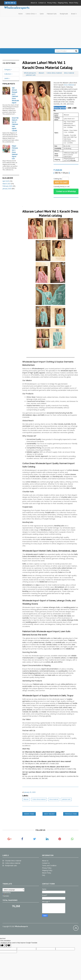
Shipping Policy (63, 3)
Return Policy (74, 3)
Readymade (64, 14)
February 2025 (7, 186)
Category (8, 69)
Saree (42, 14)
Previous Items (71, 814)
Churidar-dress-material (13, 861)
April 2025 (6, 181)
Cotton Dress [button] (31, 14)
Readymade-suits (11, 866)
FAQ (44, 875)
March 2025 (7, 184)
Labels (7, 78)
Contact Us (42, 3)
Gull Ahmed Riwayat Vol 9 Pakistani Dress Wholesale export (15, 95)
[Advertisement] (40, 32)
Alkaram (41, 73)
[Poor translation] (8, 946)
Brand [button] (74, 14)
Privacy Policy (52, 3)
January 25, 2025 (30, 792)
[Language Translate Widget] (13, 890)
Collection (8, 74)
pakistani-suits (31, 75)
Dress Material (69, 85)
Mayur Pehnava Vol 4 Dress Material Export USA (15, 152)
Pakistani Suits (52, 14)
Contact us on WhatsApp (66, 191)
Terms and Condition (49, 866)
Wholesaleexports (17, 8)
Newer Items (29, 814)
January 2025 (7, 189)
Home (20, 14)
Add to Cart (61, 182)
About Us (34, 3)
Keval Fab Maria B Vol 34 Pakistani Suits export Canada (15, 124)
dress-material (69, 73)
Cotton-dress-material (54, 73)
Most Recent (49, 814)
